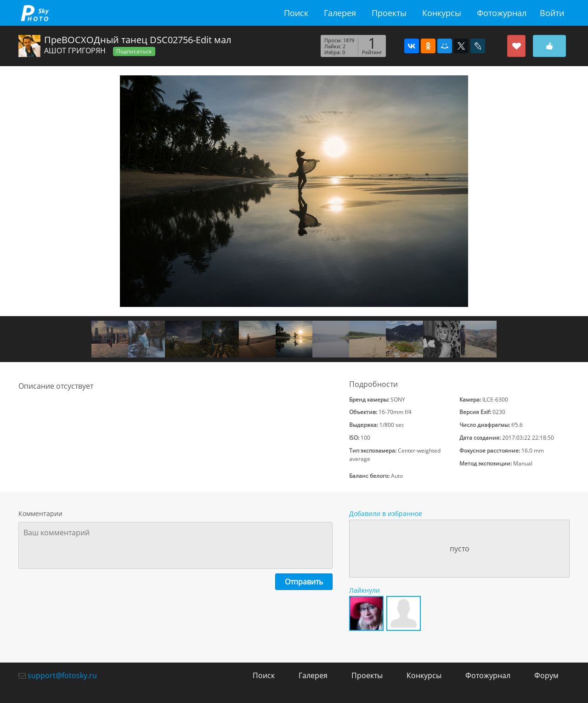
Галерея (340, 13)
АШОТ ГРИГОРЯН (75, 51)
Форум (546, 675)
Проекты (389, 13)
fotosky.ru (34, 13)
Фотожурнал (502, 13)
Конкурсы (442, 13)
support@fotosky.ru (62, 675)
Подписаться (134, 51)
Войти (552, 13)
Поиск (296, 13)
